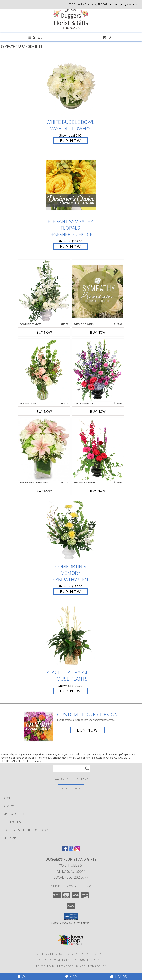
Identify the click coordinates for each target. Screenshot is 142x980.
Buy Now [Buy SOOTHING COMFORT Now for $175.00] (44, 332)
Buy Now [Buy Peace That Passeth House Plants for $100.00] (70, 691)
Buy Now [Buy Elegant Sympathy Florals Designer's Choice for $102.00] (70, 246)
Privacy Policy (46, 966)
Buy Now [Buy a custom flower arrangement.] (87, 730)
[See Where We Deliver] (71, 788)
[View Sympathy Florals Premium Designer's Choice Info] (98, 291)
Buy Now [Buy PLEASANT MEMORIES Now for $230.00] (98, 411)
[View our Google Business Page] (71, 850)
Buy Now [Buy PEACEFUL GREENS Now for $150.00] (44, 411)
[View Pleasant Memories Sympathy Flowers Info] (98, 370)
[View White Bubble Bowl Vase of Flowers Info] (71, 86)
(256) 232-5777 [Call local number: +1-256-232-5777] (129, 4)
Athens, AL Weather (52, 960)
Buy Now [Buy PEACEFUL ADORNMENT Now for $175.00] (98, 491)
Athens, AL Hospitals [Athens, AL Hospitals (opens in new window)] (90, 954)
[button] (71, 917)
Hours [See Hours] (118, 977)
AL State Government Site (86, 960)
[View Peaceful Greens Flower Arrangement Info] (44, 370)
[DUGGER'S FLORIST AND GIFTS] (71, 28)
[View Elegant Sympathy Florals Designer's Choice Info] (71, 185)
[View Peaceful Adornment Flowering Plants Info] (98, 449)
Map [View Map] (71, 977)
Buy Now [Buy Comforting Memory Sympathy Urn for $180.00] (70, 592)
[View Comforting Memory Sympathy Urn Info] (71, 530)
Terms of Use (97, 966)
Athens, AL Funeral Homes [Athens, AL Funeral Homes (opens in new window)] (55, 954)
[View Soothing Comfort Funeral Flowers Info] (44, 291)
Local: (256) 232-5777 (71, 877)
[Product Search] (72, 768)
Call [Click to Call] (24, 977)
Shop (35, 37)
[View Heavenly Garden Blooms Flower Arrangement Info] (44, 449)
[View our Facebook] (65, 850)
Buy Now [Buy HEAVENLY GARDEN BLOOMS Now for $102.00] (44, 491)
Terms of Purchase (72, 966)
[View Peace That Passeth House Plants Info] (71, 636)
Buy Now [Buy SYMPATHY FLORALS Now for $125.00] (98, 332)
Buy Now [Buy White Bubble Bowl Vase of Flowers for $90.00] (70, 141)
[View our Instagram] (77, 850)
